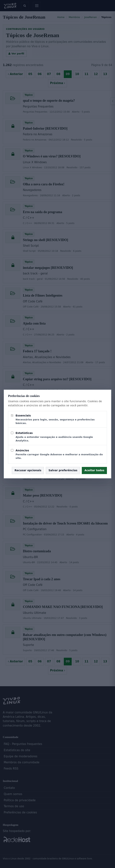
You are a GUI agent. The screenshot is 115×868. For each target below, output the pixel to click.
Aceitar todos (94, 470)
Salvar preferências (63, 470)
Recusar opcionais (28, 470)
